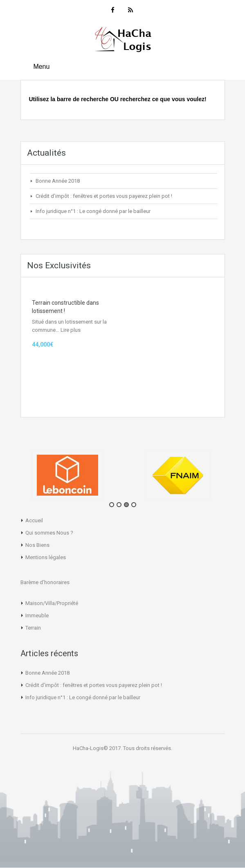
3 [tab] (126, 505)
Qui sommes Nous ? (49, 533)
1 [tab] (112, 505)
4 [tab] (134, 505)
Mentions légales (46, 557)
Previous (6, 478)
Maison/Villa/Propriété (52, 603)
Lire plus (71, 330)
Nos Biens (37, 545)
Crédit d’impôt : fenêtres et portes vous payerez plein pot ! (104, 196)
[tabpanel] (70, 475)
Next (239, 478)
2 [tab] (119, 505)
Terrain (33, 628)
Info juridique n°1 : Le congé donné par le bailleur (93, 211)
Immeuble (37, 615)
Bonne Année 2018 (58, 181)
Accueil (34, 520)
